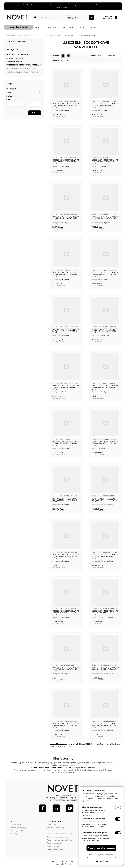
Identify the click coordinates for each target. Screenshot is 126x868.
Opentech (76, 768)
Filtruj (35, 113)
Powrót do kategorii (19, 42)
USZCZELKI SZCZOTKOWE (38, 35)
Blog (37, 27)
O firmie (81, 27)
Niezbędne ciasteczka (92, 807)
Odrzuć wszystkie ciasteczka (101, 855)
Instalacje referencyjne (20, 828)
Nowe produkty (18, 831)
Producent (11, 89)
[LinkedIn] (56, 808)
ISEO (47, 768)
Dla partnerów (51, 27)
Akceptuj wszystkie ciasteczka (101, 848)
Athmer (34, 768)
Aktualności (16, 825)
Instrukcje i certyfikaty (55, 828)
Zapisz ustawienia (101, 862)
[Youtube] (70, 808)
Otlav (84, 768)
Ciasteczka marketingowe (94, 833)
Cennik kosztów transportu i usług (60, 834)
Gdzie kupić (68, 27)
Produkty (22, 35)
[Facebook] (43, 808)
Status (9, 96)
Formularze (51, 825)
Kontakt (92, 27)
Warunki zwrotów (54, 846)
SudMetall (91, 768)
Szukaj (92, 17)
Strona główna (10, 35)
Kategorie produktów (20, 27)
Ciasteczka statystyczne (93, 819)
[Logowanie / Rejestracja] (110, 17)
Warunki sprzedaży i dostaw (58, 837)
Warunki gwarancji (54, 843)
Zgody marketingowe (55, 849)
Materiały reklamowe (55, 831)
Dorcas (41, 768)
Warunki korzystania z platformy (60, 840)
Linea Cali (67, 768)
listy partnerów (63, 7)
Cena (9, 100)
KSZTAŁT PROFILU (57, 35)
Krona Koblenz (56, 768)
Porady (14, 834)
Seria (9, 92)
